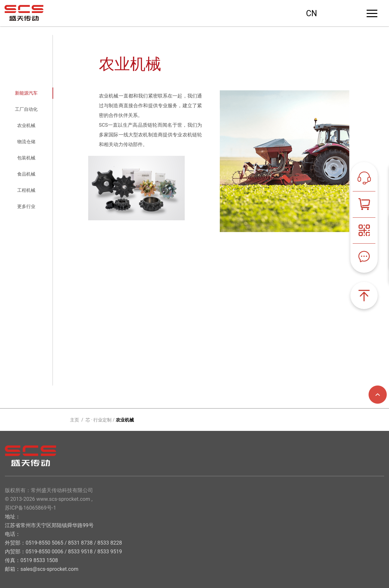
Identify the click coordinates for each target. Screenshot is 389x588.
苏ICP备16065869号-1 (30, 508)
